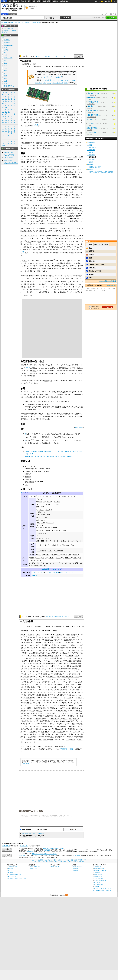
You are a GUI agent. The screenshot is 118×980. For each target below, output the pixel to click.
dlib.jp (49, 83)
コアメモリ (45, 653)
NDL (44, 83)
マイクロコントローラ (44, 510)
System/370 (67, 653)
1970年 (53, 653)
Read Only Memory (62, 721)
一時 (46, 671)
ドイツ (34, 572)
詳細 (22, 635)
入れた (29, 713)
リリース (59, 653)
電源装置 (64, 555)
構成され (36, 671)
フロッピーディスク (48, 523)
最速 (73, 669)
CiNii (74, 80)
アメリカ (41, 572)
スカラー (68, 80)
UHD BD (54, 528)
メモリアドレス (30, 466)
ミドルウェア (77, 558)
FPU (42, 507)
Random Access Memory (45, 656)
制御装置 (39, 502)
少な (45, 729)
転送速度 (28, 474)
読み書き (61, 705)
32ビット (24, 261)
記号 (4, 146)
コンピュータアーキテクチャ (48, 496)
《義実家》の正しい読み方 (97, 264)
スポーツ (7, 73)
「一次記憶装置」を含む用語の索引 (33, 834)
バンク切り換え (53, 247)
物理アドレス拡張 (34, 271)
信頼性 (27, 648)
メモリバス (80, 698)
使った (36, 663)
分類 (69, 637)
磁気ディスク (41, 520)
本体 (55, 705)
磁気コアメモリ (51, 159)
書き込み (33, 726)
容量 (27, 684)
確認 (90, 258)
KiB (40, 242)
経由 (22, 700)
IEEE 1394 (44, 541)
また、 (29, 656)
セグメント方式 (65, 247)
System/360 (31, 653)
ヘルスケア (8, 68)
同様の (24, 642)
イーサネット (54, 541)
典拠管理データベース (51, 569)
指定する (42, 705)
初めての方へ (105, 14)
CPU (52, 112)
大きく (59, 690)
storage (73, 635)
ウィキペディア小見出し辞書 (31, 23)
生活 (5, 65)
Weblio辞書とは (13, 867)
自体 (22, 687)
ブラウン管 (54, 157)
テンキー (48, 545)
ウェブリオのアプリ (35, 867)
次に (48, 705)
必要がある (50, 695)
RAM (66, 169)
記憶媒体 (28, 479)
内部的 (80, 666)
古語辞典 (55, 1)
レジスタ (44, 658)
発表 (24, 653)
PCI (41, 536)
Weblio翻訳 (97, 873)
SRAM (44, 190)
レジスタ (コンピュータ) (32, 658)
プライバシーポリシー (15, 875)
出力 (33, 549)
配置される (32, 690)
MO (37, 528)
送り (77, 703)
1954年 (64, 645)
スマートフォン (32, 278)
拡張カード (56, 555)
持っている (65, 695)
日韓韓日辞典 (46, 1)
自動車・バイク (9, 50)
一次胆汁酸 (91, 150)
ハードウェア (55, 692)
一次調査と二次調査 (94, 167)
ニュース (56, 80)
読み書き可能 (92, 128)
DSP (38, 507)
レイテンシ (35, 117)
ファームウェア (74, 555)
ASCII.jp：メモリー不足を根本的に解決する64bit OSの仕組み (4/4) (49, 457)
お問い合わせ (26, 764)
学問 (5, 60)
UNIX (27, 228)
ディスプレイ (49, 551)
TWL (66, 83)
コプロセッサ (56, 504)
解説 (55, 630)
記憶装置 (49, 109)
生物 (5, 76)
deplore (91, 275)
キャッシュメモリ (54, 130)
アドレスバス (62, 238)
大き (66, 684)
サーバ (23, 392)
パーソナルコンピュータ (29, 236)
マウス (72, 545)
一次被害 (90, 152)
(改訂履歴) (47, 850)
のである (60, 663)
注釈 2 (28, 367)
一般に (23, 661)
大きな (51, 719)
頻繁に (66, 640)
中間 (74, 674)
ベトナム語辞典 (99, 885)
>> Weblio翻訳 (112, 285)
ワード (28, 661)
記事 (33, 630)
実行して (57, 640)
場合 (77, 650)
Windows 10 (41, 394)
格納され (31, 640)
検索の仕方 (11, 869)
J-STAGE (38, 83)
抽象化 (23, 711)
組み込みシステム (75, 726)
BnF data (56, 572)
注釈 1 (35, 125)
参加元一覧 (113, 14)
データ (80, 640)
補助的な (75, 663)
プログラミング (32, 666)
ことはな (76, 732)
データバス (69, 705)
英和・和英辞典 (26, 1)
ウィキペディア (28, 56)
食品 (5, 78)
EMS (73, 247)
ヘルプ (115, 1)
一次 (69, 671)
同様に (63, 677)
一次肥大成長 (92, 147)
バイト (28, 242)
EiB (70, 282)
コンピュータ (36, 365)
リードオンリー (50, 724)
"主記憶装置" (47, 80)
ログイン (97, 1)
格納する (58, 661)
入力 (33, 544)
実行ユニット (48, 502)
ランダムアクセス (93, 93)
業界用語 (7, 42)
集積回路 (54, 648)
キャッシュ (72, 679)
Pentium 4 (73, 218)
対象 (72, 677)
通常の (48, 677)
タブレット (42, 278)
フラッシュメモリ (61, 530)
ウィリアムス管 (71, 157)
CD (41, 528)
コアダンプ (63, 228)
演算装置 (57, 502)
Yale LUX (35, 575)
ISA (37, 536)
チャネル (39, 533)
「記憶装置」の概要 (66, 749)
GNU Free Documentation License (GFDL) (45, 854)
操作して (72, 640)
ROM (72, 721)
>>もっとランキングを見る (107, 281)
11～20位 (97, 245)
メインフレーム (69, 650)
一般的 (60, 734)
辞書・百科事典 (15, 23)
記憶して (49, 734)
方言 (5, 83)
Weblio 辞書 (107, 1)
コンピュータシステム (37, 563)
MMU (38, 440)
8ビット (76, 236)
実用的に (24, 650)
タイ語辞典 (97, 883)
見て (36, 677)
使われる (40, 721)
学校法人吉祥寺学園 (95, 271)
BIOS (34, 716)
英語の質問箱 (9, 158)
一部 (67, 666)
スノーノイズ (71, 407)
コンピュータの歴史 (72, 563)
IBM (61, 650)
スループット (48, 117)
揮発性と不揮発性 (93, 115)
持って (75, 719)
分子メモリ (91, 98)
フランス (48, 572)
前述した (72, 734)
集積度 (60, 648)
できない (64, 713)
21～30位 (105, 245)
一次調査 (90, 165)
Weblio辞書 (30, 852)
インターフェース (43, 538)
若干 (58, 674)
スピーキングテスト (11, 163)
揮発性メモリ (72, 174)
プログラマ (32, 669)
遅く (39, 726)
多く (40, 687)
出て (28, 742)
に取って (40, 648)
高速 (46, 674)
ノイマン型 (33, 496)
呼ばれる (67, 703)
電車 (5, 47)
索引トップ (39, 56)
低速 (55, 684)
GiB (68, 261)
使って (61, 716)
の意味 (69, 737)
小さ (31, 684)
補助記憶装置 (70, 115)
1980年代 (64, 236)
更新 (74, 724)
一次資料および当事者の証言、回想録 (100, 172)
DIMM (27, 471)
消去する (57, 726)
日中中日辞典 (36, 1)
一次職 (89, 145)
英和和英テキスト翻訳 (31, 811)
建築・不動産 (8, 58)
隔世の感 (92, 261)
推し (90, 248)
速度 (40, 677)
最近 (56, 737)
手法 (36, 648)
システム (43, 365)
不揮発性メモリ (29, 169)
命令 (40, 640)
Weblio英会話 (9, 155)
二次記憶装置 (39, 719)
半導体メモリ (36, 162)
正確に (24, 679)
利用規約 (11, 873)
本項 (51, 739)
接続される (46, 700)
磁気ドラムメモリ (33, 159)
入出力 (32, 536)
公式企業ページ (77, 867)
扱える (68, 677)
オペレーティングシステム (42, 287)
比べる (50, 684)
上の (27, 663)
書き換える (35, 729)
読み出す (54, 713)
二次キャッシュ (42, 690)
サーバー (58, 276)
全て (67, 656)
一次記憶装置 (25, 64)
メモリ (23, 695)
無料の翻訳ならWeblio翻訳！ (33, 7)
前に (52, 726)
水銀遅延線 (45, 157)
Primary (68, 635)
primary (42, 737)
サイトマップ (12, 877)
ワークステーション (69, 276)
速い (36, 682)
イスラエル (70, 572)
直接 (31, 700)
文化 (5, 63)
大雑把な (64, 637)
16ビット (24, 238)
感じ (45, 682)
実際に (62, 700)
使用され (55, 645)
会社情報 (75, 869)
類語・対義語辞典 (14, 1)
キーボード (40, 545)
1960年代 (61, 159)
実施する (39, 711)
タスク (32, 711)
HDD (37, 482)
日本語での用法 (78, 737)
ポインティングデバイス (61, 545)
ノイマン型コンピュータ (58, 143)
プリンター (40, 551)
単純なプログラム (59, 732)
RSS (67, 895)
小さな (77, 713)
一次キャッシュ (48, 687)
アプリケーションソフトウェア (67, 287)
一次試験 (90, 162)
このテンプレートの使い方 (53, 77)
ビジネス (7, 40)
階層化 (27, 687)
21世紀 (23, 143)
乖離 (90, 278)
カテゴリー (63, 56)
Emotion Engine (29, 698)
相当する (80, 692)
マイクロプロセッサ (44, 504)
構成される (27, 703)
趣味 (5, 71)
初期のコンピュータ (55, 642)
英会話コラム (9, 152)
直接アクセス (39, 637)
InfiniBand (63, 541)
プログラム (34, 228)
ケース (38, 555)
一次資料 (90, 170)
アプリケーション (35, 560)
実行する (43, 713)
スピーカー (59, 551)
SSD (42, 482)
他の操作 (46, 663)
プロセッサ (34, 205)
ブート (66, 716)
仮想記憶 (54, 266)
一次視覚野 (91, 155)
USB (38, 541)
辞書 (4, 1)
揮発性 (64, 711)
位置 (25, 690)
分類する (62, 658)
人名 (5, 81)
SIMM (27, 469)
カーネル (68, 558)
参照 (39, 635)
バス (45, 533)
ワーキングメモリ (44, 692)
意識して (40, 695)
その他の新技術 (93, 111)
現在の (33, 656)
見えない (45, 669)
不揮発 (29, 719)
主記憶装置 (30, 635)
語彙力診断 (8, 160)
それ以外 (67, 663)
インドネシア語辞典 (100, 881)
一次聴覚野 (91, 142)
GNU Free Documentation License (53, 848)
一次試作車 (91, 160)
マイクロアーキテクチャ (67, 496)
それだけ (79, 711)
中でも (69, 669)
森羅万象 (92, 251)
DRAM (49, 187)
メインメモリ (67, 674)
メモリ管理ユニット (53, 708)
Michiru (91, 255)
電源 (24, 713)
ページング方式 (26, 376)
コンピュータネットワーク (54, 563)
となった (55, 650)
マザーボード (46, 555)
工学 (5, 55)
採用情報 (75, 871)
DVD (45, 528)
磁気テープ (41, 530)
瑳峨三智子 (92, 268)
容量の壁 (28, 477)
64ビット (33, 276)
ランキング (55, 56)
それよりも (53, 690)
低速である (65, 690)
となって (76, 677)
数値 (72, 703)
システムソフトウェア (37, 558)
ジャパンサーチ (58, 83)
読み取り (49, 640)
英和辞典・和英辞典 (100, 871)
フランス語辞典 (99, 879)
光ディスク (41, 525)
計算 (40, 663)
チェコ (62, 572)
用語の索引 (47, 56)
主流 (51, 650)
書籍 (62, 80)
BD (49, 528)
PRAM (90, 119)
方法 (28, 642)
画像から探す (34, 869)
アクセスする (60, 679)
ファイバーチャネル (75, 541)
